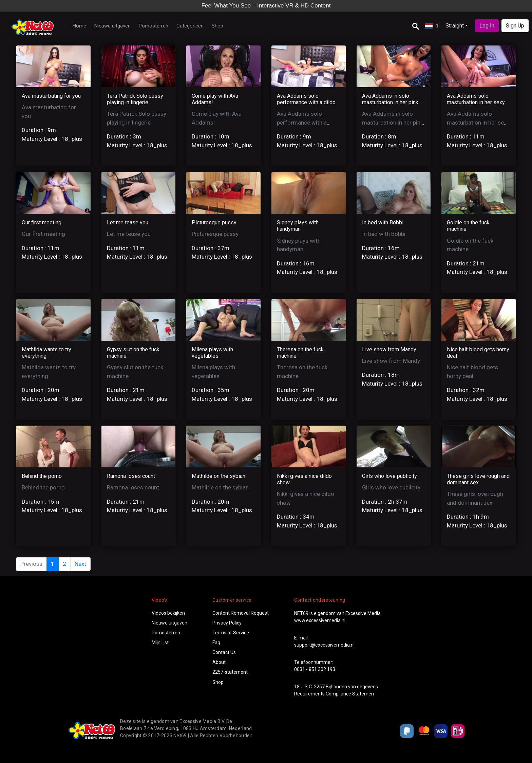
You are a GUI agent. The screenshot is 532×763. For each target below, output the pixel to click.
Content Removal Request (241, 613)
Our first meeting (42, 222)
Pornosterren (154, 26)
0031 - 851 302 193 (315, 669)
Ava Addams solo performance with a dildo (306, 99)
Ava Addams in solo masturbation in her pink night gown (390, 102)
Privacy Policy (227, 623)
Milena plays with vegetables (212, 353)
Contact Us (224, 652)
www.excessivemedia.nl (320, 620)
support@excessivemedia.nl (324, 645)
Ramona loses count (131, 476)
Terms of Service (231, 633)
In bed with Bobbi (383, 222)
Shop (217, 26)
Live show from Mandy (389, 349)
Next (80, 564)
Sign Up (515, 26)
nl (432, 25)
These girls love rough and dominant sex (478, 479)
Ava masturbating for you (51, 96)
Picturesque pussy (214, 222)
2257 (319, 687)
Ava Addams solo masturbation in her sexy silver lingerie (476, 102)
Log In (487, 26)
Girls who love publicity (389, 476)
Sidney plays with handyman (298, 226)
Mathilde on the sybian (218, 476)
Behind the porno (42, 476)
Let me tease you (128, 222)
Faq (216, 643)
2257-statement (230, 672)
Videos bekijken (168, 613)
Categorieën (190, 26)
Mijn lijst (160, 643)
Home (79, 26)
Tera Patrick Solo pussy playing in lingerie (135, 99)
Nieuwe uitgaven (112, 26)
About (219, 662)
